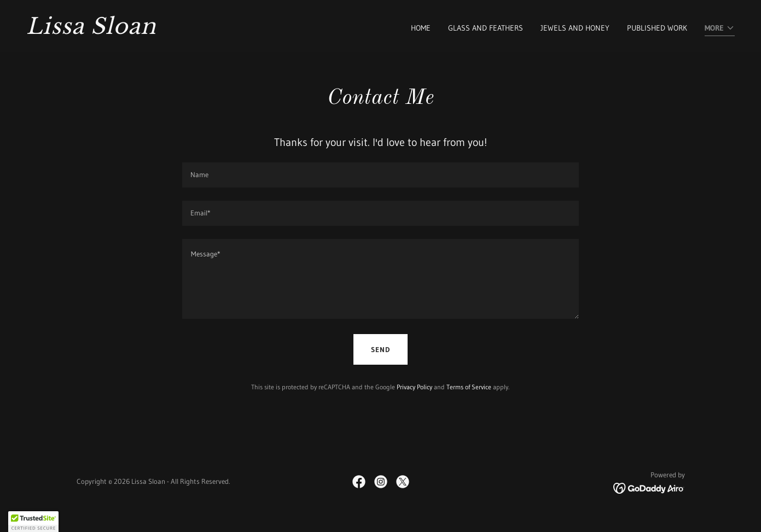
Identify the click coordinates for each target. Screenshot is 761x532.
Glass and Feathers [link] (486, 28)
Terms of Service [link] (469, 387)
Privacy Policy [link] (414, 387)
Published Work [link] (657, 28)
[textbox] (380, 175)
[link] (199, 31)
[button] (720, 29)
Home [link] (421, 28)
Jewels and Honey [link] (575, 28)
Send (380, 349)
